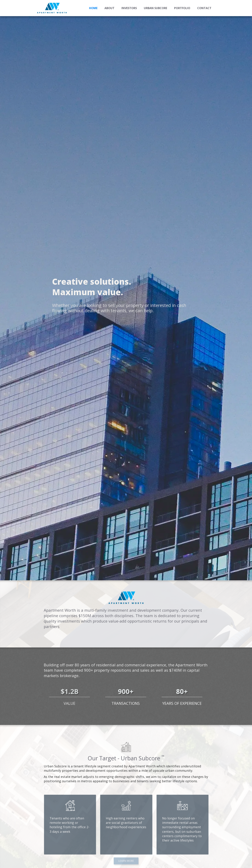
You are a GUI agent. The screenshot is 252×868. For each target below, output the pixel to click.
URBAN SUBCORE (155, 8)
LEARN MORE (126, 861)
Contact (204, 8)
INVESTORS (129, 8)
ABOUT (109, 8)
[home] (52, 8)
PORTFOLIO (182, 8)
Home (93, 8)
